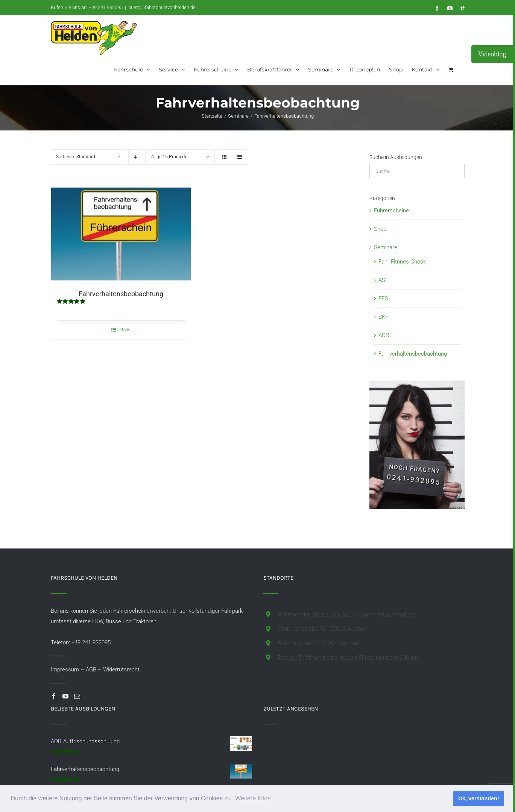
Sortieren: (76, 157)
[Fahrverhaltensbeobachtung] (121, 234)
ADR (384, 335)
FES (383, 298)
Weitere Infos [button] (253, 798)
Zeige (169, 157)
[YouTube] (65, 696)
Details (123, 330)
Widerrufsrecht (121, 670)
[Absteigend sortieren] (136, 157)
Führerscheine (391, 211)
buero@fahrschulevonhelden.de (162, 7)
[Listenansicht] (239, 157)
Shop (380, 229)
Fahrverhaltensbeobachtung (121, 294)
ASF (383, 280)
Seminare (386, 247)
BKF (383, 317)
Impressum (65, 670)
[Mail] (77, 696)
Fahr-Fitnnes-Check (402, 262)
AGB (91, 670)
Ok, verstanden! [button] (479, 798)
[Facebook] (54, 696)
